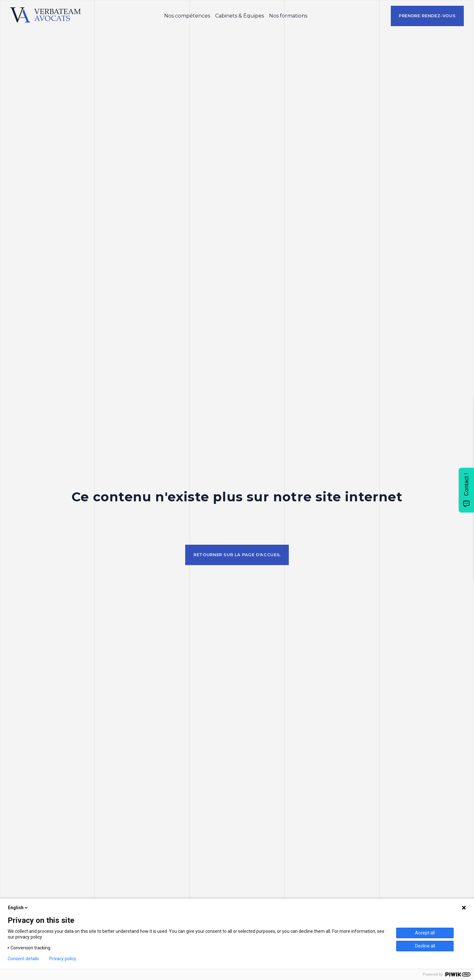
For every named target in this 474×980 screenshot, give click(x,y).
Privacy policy (63, 959)
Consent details (23, 959)
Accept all (425, 933)
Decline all (425, 946)
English (18, 908)
